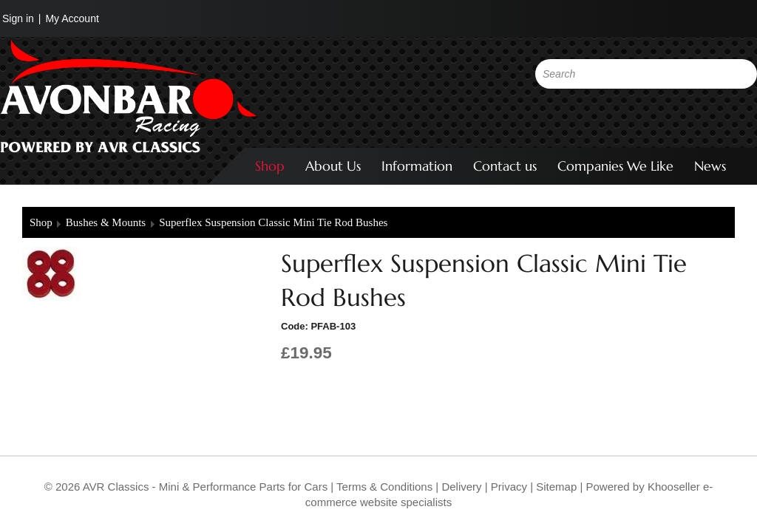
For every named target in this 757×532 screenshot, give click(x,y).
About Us (333, 166)
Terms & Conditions (383, 487)
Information (417, 166)
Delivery (461, 487)
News (710, 166)
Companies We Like (615, 166)
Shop (270, 166)
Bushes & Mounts (106, 222)
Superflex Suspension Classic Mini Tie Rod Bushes (273, 222)
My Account (72, 18)
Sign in (18, 18)
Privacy (508, 487)
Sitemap (558, 487)
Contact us (505, 166)
